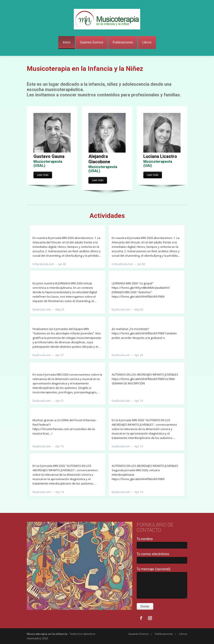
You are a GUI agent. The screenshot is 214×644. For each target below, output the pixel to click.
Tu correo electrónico (162, 559)
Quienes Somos (92, 42)
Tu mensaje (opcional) (162, 584)
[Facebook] (141, 618)
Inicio (67, 42)
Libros (147, 42)
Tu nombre (162, 544)
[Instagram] (150, 618)
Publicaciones (123, 42)
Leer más (43, 175)
